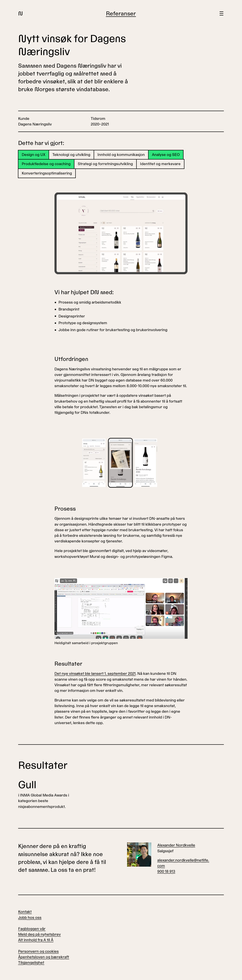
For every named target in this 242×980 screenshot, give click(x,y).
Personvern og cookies (38, 951)
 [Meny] (221, 14)
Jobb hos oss (30, 918)
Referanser (121, 14)
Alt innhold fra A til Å (36, 940)
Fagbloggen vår (32, 929)
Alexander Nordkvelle (176, 845)
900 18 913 (166, 871)
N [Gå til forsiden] (21, 14)
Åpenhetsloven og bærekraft (44, 957)
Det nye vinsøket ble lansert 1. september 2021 (95, 674)
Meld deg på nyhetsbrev (39, 934)
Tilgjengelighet (31, 963)
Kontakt (25, 912)
